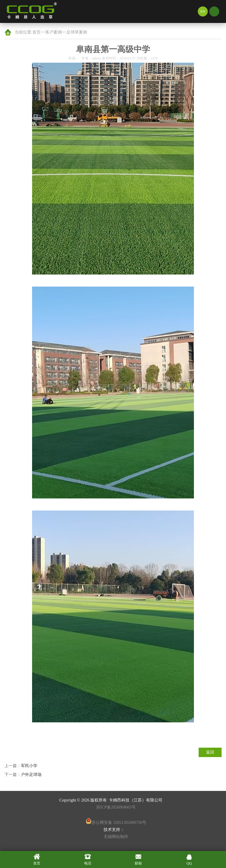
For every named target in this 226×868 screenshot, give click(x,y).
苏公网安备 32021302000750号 (116, 821)
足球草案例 (77, 32)
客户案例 (54, 32)
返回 (210, 752)
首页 (36, 32)
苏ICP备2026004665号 (116, 807)
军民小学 (29, 766)
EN (203, 11)
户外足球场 (31, 775)
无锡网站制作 (116, 837)
